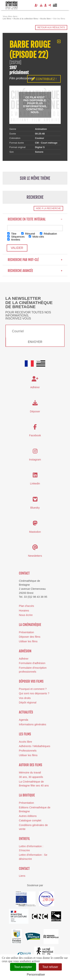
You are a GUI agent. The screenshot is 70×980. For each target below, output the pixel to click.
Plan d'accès (27, 606)
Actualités (26, 712)
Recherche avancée (35, 271)
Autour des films (31, 765)
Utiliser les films (28, 641)
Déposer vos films (31, 681)
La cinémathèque (30, 625)
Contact (24, 573)
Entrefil (24, 839)
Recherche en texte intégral (35, 219)
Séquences (16, 237)
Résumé (28, 234)
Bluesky (35, 508)
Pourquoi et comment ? (33, 689)
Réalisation (48, 234)
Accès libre (26, 742)
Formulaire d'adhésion (32, 663)
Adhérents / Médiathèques (35, 746)
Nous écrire (26, 615)
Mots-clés (36, 237)
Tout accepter (23, 967)
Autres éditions (28, 816)
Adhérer (24, 659)
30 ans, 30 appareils (31, 777)
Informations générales (33, 724)
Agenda (24, 720)
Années (14, 240)
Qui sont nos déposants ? (34, 693)
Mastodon (35, 532)
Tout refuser (50, 967)
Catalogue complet (30, 820)
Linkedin (35, 483)
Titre (12, 234)
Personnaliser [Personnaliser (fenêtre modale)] (36, 975)
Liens (22, 876)
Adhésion (25, 651)
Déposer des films (30, 637)
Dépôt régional (28, 702)
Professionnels (28, 751)
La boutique (27, 795)
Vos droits (25, 698)
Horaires (24, 611)
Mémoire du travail (30, 773)
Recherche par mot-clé (35, 260)
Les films (25, 734)
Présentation (27, 632)
